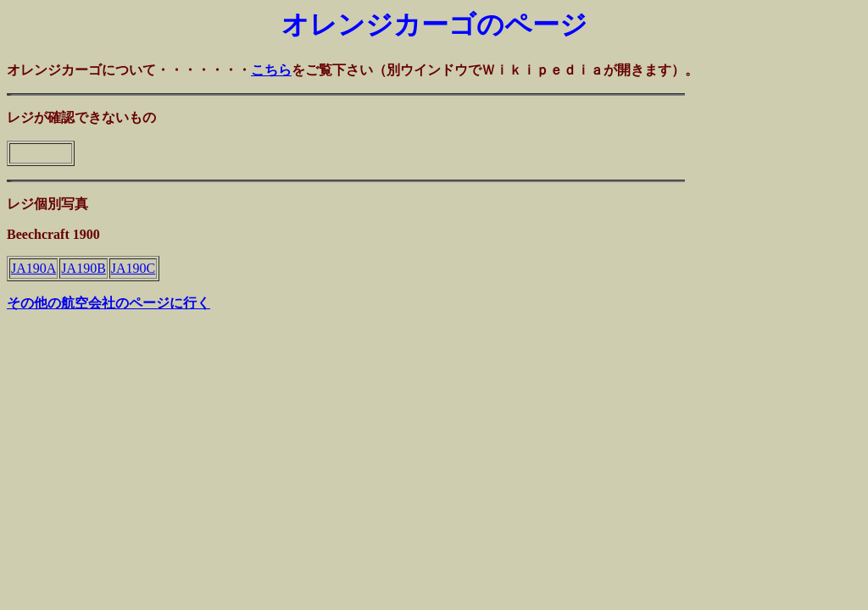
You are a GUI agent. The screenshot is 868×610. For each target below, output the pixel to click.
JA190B (83, 268)
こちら (271, 70)
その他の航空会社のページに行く (108, 303)
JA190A (33, 268)
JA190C (133, 268)
